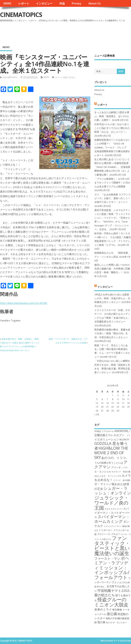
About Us (94, 3)
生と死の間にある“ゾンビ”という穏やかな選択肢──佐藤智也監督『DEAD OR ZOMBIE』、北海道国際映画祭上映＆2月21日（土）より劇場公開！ (112, 167)
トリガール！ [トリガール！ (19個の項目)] (106, 530)
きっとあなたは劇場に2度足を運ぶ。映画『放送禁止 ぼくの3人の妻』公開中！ (112, 116)
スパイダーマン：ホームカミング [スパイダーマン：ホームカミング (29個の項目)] (112, 519)
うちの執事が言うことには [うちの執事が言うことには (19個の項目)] (109, 463)
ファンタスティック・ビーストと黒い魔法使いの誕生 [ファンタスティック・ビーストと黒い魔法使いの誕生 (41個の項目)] (112, 546)
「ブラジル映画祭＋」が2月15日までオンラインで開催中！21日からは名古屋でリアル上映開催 (112, 183)
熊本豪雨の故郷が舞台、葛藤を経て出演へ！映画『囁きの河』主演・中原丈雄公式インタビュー (112, 333)
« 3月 (97, 414)
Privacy (77, 3)
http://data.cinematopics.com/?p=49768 (24, 303)
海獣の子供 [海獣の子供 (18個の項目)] (111, 618)
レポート (24, 3)
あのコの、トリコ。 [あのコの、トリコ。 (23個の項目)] (115, 458)
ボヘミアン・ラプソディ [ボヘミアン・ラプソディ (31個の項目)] (112, 563)
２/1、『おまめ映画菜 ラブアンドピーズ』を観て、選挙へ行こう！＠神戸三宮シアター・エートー (112, 198)
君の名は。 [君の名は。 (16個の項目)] (101, 587)
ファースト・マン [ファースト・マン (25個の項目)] (107, 558)
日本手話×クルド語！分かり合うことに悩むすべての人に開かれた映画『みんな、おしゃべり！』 (112, 128)
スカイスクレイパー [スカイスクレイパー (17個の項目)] (114, 509)
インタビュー (44, 3)
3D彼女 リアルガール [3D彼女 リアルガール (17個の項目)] (104, 431)
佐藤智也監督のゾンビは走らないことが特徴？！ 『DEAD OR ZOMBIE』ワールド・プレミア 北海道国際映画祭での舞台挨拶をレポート (112, 148)
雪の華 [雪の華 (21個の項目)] (101, 622)
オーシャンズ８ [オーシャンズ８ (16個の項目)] (115, 476)
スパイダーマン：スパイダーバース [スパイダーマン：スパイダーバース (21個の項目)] (112, 513)
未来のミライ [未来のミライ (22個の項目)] (103, 609)
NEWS (7, 3)
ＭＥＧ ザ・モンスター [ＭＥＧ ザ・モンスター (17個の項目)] (116, 623)
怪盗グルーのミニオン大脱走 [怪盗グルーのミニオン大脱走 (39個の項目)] (111, 602)
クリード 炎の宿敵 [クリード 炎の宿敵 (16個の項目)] (122, 480)
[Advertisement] (66, 32)
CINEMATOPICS (21, 15)
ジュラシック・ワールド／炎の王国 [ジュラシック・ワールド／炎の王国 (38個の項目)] (112, 503)
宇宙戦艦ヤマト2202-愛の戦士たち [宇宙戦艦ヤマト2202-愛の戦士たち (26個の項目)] (112, 593)
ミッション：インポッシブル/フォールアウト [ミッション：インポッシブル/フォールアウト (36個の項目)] (112, 572)
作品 (62, 3)
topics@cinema (10, 77)
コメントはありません (65, 77)
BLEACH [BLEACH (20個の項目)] (124, 439)
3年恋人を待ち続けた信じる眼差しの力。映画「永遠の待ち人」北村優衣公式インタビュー (112, 298)
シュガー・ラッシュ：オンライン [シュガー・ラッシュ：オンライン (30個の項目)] (113, 491)
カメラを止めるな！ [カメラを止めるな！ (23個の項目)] (113, 478)
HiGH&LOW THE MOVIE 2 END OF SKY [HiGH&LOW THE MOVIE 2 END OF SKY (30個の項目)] (111, 453)
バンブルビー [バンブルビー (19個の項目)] (114, 534)
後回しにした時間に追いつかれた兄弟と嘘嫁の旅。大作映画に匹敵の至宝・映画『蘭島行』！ (112, 269)
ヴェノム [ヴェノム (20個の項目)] (117, 582)
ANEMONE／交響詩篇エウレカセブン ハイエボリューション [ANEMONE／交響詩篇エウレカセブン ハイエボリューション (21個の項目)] (113, 435)
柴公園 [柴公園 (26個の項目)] (112, 614)
